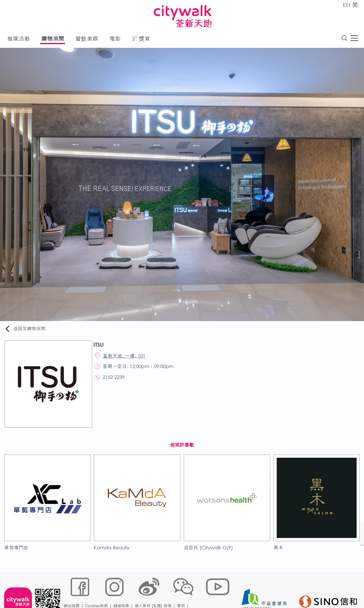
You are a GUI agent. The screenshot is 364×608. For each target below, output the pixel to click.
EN (347, 5)
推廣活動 (18, 39)
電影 (115, 39)
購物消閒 (53, 39)
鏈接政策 (123, 589)
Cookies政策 (98, 589)
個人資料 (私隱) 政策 (154, 589)
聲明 (182, 589)
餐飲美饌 (87, 39)
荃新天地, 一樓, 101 (126, 357)
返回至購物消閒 (27, 329)
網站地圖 (73, 589)
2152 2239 (116, 380)
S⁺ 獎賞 (141, 39)
